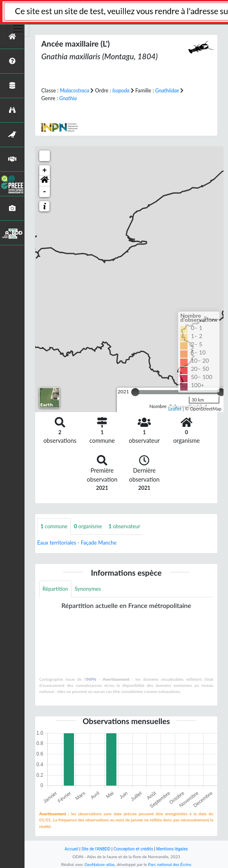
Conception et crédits (133, 849)
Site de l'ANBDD (96, 849)
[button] (45, 181)
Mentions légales (172, 849)
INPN (91, 679)
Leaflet (175, 409)
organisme (88, 526)
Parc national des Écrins (170, 864)
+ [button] (45, 170)
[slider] (135, 392)
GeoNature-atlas (100, 864)
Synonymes (88, 589)
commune (54, 526)
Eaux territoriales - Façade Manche (77, 543)
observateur (124, 526)
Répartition (55, 589)
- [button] (45, 192)
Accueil (71, 849)
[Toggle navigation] (18, 29)
